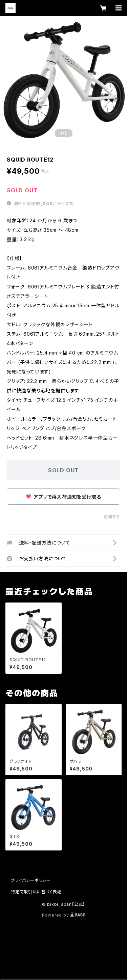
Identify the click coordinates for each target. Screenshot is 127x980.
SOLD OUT (63, 470)
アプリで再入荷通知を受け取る (64, 497)
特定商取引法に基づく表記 (36, 892)
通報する (112, 517)
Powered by (64, 915)
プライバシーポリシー (31, 880)
